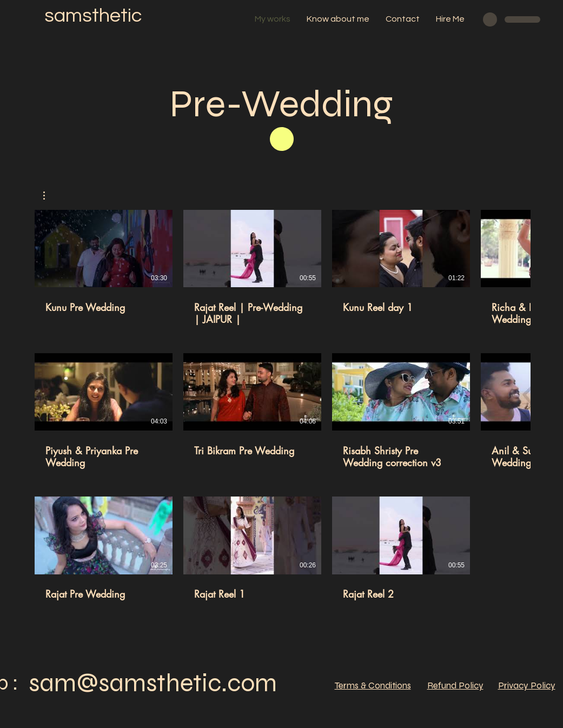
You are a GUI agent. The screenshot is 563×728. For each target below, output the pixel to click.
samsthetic (93, 16)
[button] (49, 196)
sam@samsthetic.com (153, 683)
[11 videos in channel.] (281, 411)
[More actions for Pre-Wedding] (49, 196)
